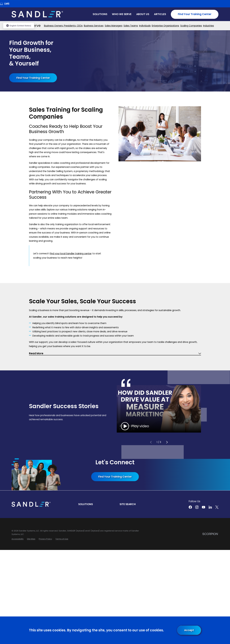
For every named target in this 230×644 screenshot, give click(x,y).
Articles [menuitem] (160, 14)
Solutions (86, 504)
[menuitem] (63, 26)
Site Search (128, 504)
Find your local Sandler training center (71, 254)
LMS (5, 4)
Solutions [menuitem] (100, 14)
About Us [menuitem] (143, 14)
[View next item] (167, 442)
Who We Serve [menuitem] (122, 14)
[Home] (37, 14)
